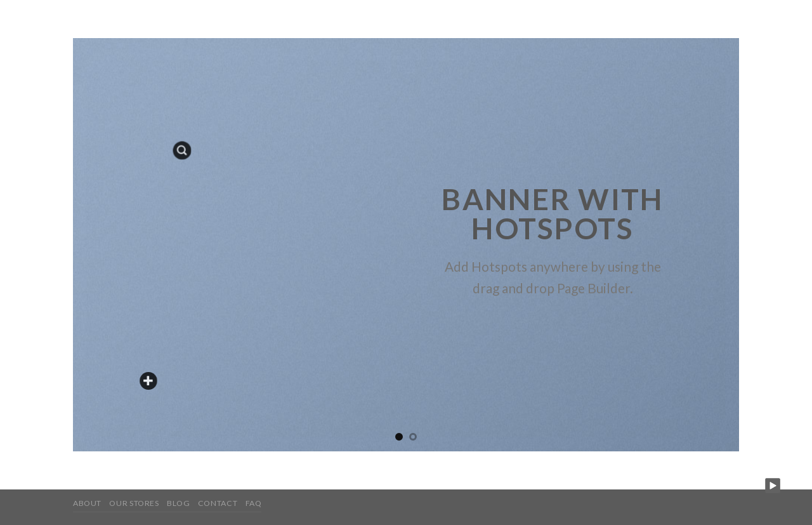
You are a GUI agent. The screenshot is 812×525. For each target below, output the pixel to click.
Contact (218, 503)
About (87, 503)
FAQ (254, 503)
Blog (178, 503)
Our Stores (134, 503)
